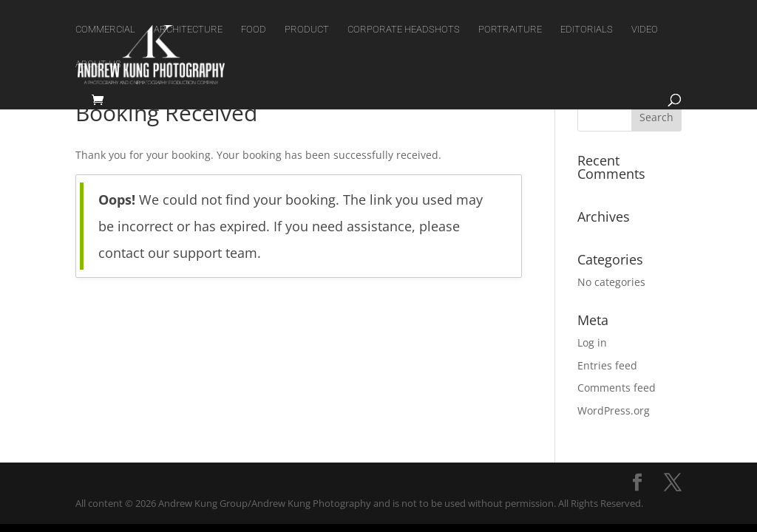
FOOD (254, 30)
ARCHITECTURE (188, 30)
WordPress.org (614, 410)
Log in (592, 342)
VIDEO (645, 30)
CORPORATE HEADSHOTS (404, 30)
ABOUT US (98, 64)
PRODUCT (307, 30)
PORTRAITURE (510, 30)
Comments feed (617, 388)
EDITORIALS (587, 30)
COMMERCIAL (105, 30)
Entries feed (607, 365)
